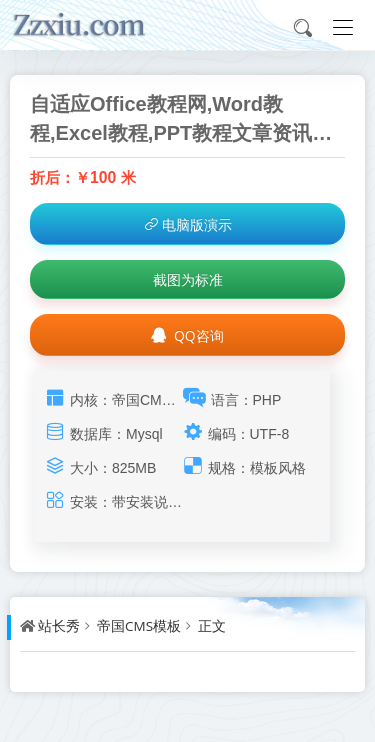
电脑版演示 (187, 224)
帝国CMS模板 (139, 626)
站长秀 (59, 626)
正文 (212, 626)
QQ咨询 (187, 335)
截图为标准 (188, 279)
